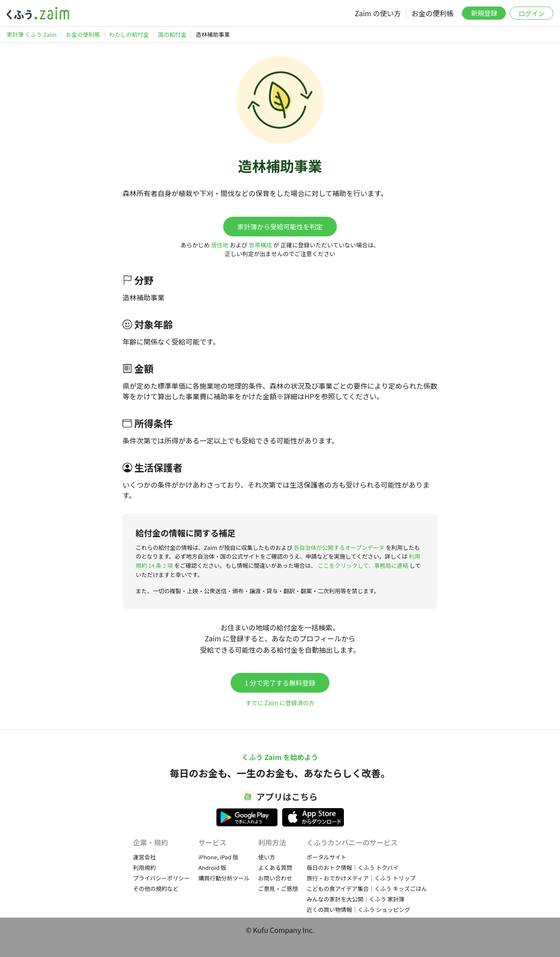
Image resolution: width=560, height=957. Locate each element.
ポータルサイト (327, 857)
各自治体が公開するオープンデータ (339, 547)
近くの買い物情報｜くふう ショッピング (359, 910)
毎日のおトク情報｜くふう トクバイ (353, 867)
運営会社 (144, 857)
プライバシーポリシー (161, 878)
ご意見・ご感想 (278, 888)
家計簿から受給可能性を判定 (280, 227)
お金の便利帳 (433, 13)
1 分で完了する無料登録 (280, 683)
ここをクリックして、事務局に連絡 (363, 565)
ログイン (532, 13)
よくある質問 (275, 867)
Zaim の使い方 (378, 13)
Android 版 (212, 867)
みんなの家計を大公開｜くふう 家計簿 (356, 899)
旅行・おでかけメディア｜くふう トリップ (361, 878)
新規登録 (484, 13)
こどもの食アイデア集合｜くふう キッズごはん (367, 888)
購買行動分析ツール (224, 878)
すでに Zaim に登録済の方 (280, 703)
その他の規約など (156, 888)
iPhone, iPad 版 (218, 857)
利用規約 (144, 867)
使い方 (267, 857)
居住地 (220, 245)
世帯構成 (260, 245)
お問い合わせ (275, 878)
